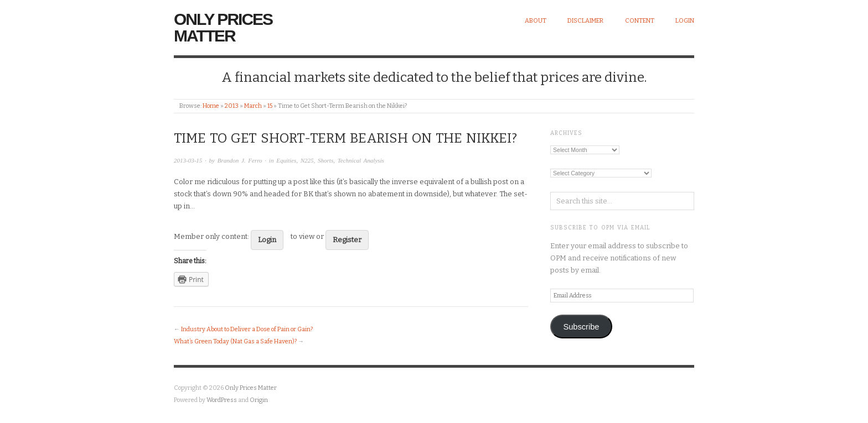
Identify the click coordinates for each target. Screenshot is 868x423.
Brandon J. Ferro (240, 160)
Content (640, 21)
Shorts (325, 160)
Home (211, 106)
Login (685, 21)
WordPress (222, 400)
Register (347, 240)
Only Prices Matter (223, 27)
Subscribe (581, 327)
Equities (286, 160)
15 (270, 106)
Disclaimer (585, 21)
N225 (307, 160)
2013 (232, 106)
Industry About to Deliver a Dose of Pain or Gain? (247, 329)
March (253, 106)
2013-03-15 (188, 160)
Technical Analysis (361, 160)
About (536, 21)
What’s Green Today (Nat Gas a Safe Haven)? (235, 341)
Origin (259, 400)
